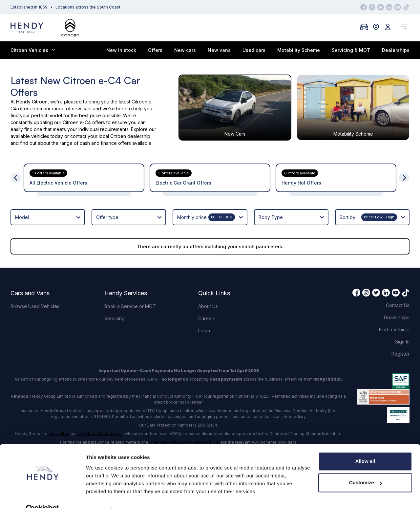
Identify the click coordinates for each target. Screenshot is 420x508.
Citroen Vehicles (33, 50)
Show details (101, 495)
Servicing (115, 318)
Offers (155, 50)
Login (204, 331)
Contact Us (398, 305)
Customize (366, 468)
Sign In (402, 342)
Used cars (254, 50)
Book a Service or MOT (130, 306)
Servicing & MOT (351, 50)
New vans (219, 50)
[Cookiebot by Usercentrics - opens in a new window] (42, 495)
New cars (185, 50)
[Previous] (16, 178)
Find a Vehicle (394, 330)
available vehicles (30, 136)
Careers (207, 318)
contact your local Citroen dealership (110, 136)
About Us (208, 306)
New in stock (121, 50)
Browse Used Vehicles (35, 306)
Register (400, 354)
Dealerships (396, 50)
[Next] (404, 178)
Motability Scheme (299, 50)
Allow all (365, 447)
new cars (82, 109)
